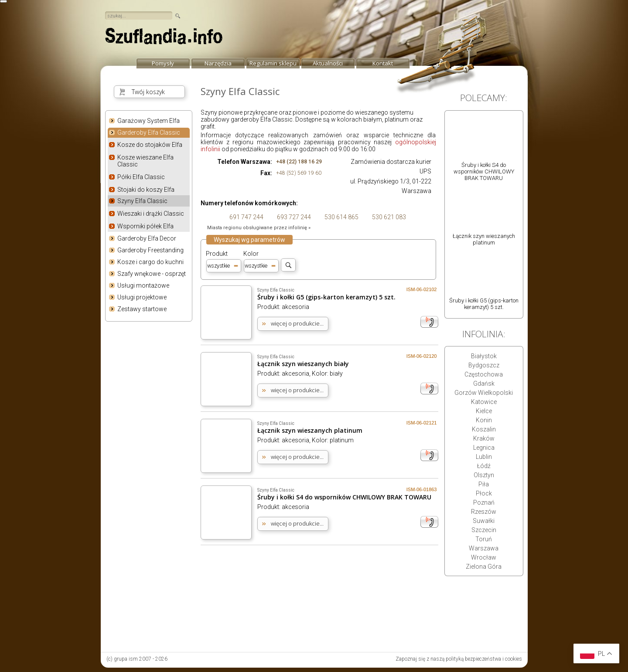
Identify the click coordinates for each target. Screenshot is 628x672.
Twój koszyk (148, 92)
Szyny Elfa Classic (142, 201)
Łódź (484, 466)
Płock (484, 493)
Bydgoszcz (484, 365)
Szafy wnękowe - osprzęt (152, 274)
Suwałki (484, 521)
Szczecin (484, 530)
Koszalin (484, 429)
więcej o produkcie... (297, 323)
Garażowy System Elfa (148, 121)
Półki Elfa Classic (141, 177)
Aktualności (328, 63)
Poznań (484, 502)
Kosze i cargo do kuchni (150, 262)
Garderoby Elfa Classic (149, 133)
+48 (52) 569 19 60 (299, 173)
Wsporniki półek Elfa (145, 226)
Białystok (484, 356)
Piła (484, 484)
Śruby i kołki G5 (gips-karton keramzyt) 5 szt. (326, 297)
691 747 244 (246, 217)
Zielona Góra (484, 567)
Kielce (484, 411)
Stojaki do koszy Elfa (146, 190)
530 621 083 (388, 217)
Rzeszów (484, 512)
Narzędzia (218, 63)
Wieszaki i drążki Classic (151, 214)
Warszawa (484, 548)
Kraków (484, 438)
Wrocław (484, 557)
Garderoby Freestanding (150, 250)
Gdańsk (484, 384)
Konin (484, 420)
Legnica (484, 448)
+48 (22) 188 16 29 (299, 162)
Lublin (484, 457)
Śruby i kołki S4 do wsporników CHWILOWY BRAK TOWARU (344, 497)
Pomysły (163, 63)
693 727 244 (293, 217)
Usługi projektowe (142, 297)
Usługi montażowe (143, 285)
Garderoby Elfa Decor (147, 238)
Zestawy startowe (142, 309)
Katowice (484, 402)
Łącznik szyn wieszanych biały (303, 364)
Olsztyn (484, 475)
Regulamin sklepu (273, 63)
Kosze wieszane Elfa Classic (145, 161)
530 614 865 (341, 217)
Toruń (484, 539)
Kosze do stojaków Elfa (150, 145)
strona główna (164, 38)
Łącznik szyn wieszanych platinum (310, 430)
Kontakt (383, 63)
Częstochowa (484, 374)
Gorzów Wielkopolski (484, 393)
